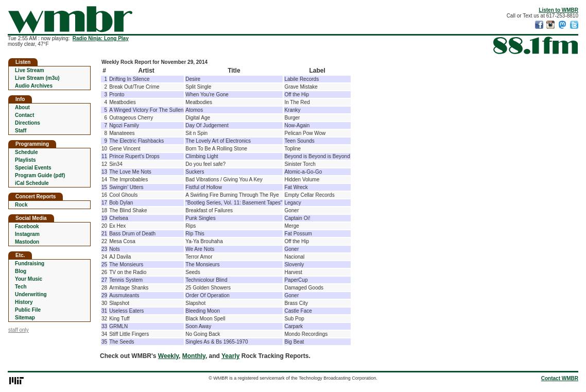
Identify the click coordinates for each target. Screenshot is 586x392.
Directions (28, 123)
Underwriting (31, 294)
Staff (21, 131)
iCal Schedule (32, 183)
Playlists (25, 160)
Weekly (168, 356)
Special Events (33, 168)
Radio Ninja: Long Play (101, 38)
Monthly (194, 356)
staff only (19, 330)
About (22, 107)
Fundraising (30, 263)
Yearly (230, 356)
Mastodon (27, 242)
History (24, 302)
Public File (28, 310)
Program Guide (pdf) (40, 175)
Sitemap (25, 318)
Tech (21, 287)
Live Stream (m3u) (37, 78)
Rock (21, 205)
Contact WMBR (560, 378)
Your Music (29, 279)
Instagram (27, 234)
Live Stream (30, 70)
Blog (21, 271)
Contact (24, 115)
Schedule (26, 152)
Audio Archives (34, 86)
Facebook (27, 226)
